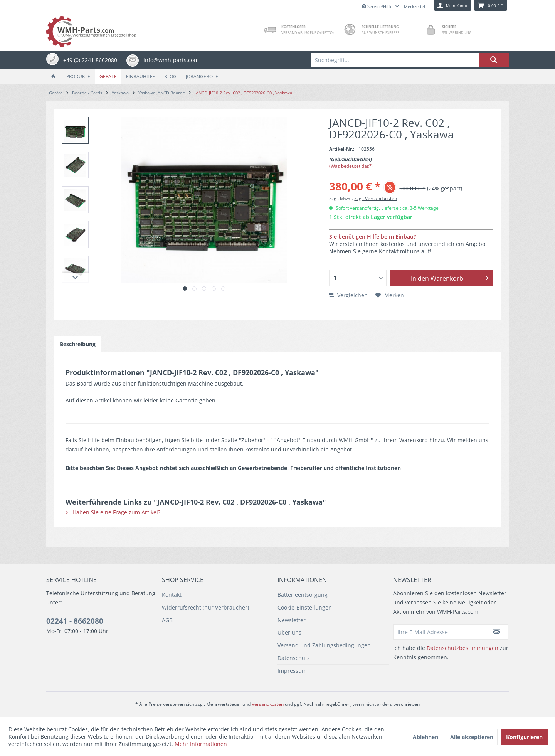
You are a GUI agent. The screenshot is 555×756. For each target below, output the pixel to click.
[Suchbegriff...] (410, 60)
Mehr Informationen (201, 744)
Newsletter (292, 620)
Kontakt (172, 595)
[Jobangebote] (202, 77)
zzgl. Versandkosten (376, 198)
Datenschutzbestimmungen (462, 648)
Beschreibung (78, 344)
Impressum (292, 671)
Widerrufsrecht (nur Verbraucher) (205, 607)
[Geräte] (108, 77)
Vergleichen (348, 295)
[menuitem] (410, 60)
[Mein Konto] (453, 5)
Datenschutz (294, 658)
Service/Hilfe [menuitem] (378, 6)
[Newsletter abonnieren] (497, 632)
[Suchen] (494, 60)
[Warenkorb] (491, 5)
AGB (167, 620)
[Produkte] (78, 77)
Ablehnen (425, 737)
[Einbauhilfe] (140, 77)
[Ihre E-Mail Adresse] (439, 632)
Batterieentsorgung (303, 595)
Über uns (289, 632)
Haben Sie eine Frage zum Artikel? (113, 512)
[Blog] (170, 77)
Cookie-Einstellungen (305, 607)
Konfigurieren (524, 737)
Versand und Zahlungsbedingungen (324, 645)
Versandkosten (268, 704)
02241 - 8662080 (75, 621)
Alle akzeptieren (472, 737)
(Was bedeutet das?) (351, 166)
